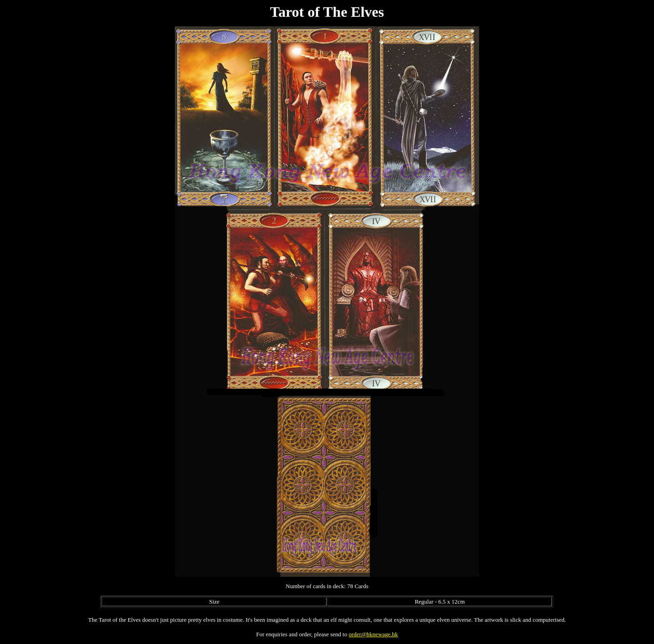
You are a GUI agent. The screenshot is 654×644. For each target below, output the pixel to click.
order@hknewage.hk (373, 634)
